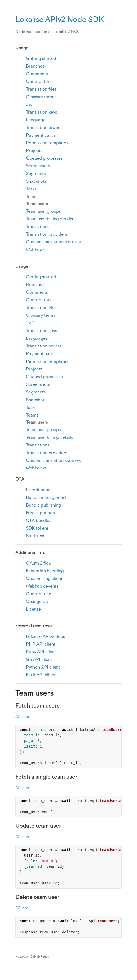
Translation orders (44, 127)
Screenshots (38, 166)
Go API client (39, 659)
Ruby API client (41, 652)
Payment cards (41, 135)
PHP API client (41, 644)
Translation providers (47, 234)
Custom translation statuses (53, 242)
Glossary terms (41, 97)
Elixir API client (41, 675)
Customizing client (44, 578)
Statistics (35, 536)
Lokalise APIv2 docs (45, 636)
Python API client (43, 667)
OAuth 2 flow (39, 563)
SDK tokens (37, 528)
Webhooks (36, 250)
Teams (32, 197)
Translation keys (41, 112)
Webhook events (42, 586)
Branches (35, 66)
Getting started (41, 58)
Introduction (38, 490)
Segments (36, 174)
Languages (37, 120)
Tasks (31, 189)
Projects (34, 151)
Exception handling (45, 571)
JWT (31, 104)
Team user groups (43, 211)
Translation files (41, 89)
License (33, 609)
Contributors (39, 81)
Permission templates (47, 143)
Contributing (39, 594)
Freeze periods (40, 513)
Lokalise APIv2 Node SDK (60, 19)
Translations (38, 227)
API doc (22, 717)
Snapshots (36, 181)
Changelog (37, 601)
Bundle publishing (43, 505)
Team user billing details (49, 219)
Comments (37, 74)
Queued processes (44, 158)
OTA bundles (39, 520)
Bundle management (46, 497)
